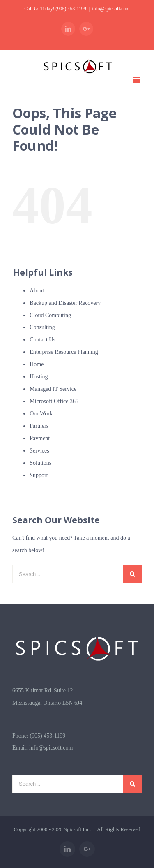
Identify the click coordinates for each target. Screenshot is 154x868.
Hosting (39, 377)
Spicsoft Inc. (78, 829)
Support (39, 475)
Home (37, 364)
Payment (40, 438)
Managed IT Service (53, 389)
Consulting (42, 327)
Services (39, 451)
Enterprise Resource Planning (64, 352)
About (37, 291)
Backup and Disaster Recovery (65, 303)
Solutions (40, 463)
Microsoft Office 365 (54, 401)
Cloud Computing (50, 315)
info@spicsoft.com (111, 9)
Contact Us (43, 340)
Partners (39, 426)
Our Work (41, 414)
